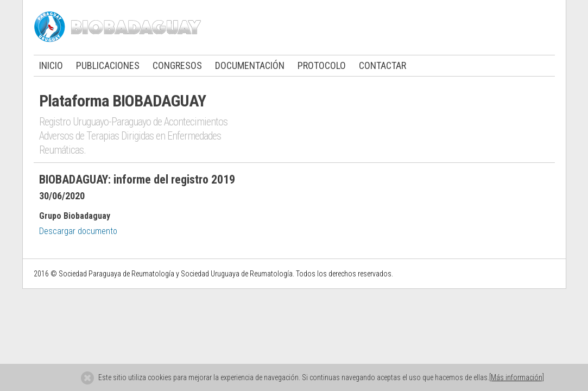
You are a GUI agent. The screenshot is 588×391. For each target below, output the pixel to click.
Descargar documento (78, 231)
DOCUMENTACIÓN (250, 65)
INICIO (51, 65)
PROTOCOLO (322, 65)
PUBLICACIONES (108, 65)
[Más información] (517, 377)
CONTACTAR (382, 65)
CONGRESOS (177, 65)
